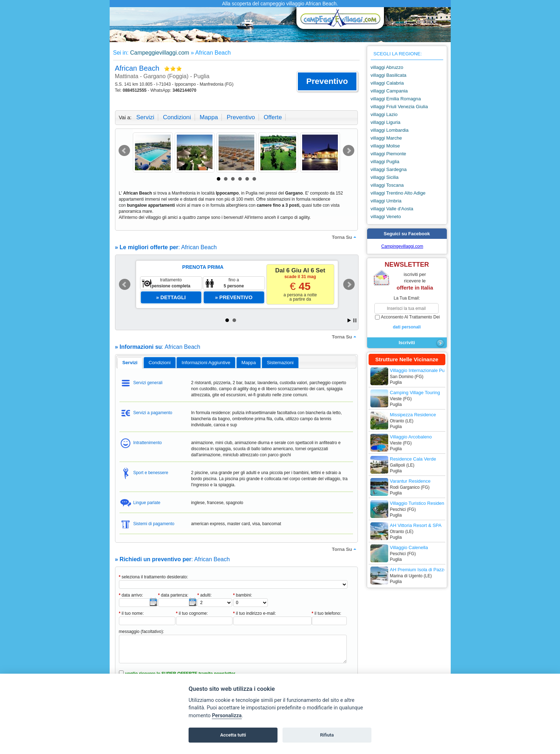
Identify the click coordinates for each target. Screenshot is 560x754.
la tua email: (407, 298)
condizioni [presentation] (160, 363)
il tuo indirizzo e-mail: (255, 613)
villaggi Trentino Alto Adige (398, 193)
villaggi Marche (386, 138)
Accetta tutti (233, 735)
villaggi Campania (389, 91)
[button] (327, 81)
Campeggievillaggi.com (159, 53)
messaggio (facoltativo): (142, 632)
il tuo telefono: (327, 613)
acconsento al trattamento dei (407, 322)
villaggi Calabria (387, 83)
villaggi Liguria (386, 122)
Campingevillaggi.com (402, 246)
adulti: (205, 595)
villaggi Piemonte (389, 154)
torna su (345, 237)
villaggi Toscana (387, 185)
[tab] (130, 363)
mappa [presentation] (249, 363)
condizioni (177, 117)
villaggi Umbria (386, 201)
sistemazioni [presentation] (280, 363)
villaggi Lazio (384, 114)
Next (349, 151)
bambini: (243, 595)
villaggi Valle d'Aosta (392, 209)
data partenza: (173, 595)
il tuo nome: (131, 613)
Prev (124, 151)
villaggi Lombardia (390, 130)
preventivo (241, 117)
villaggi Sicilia (385, 177)
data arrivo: (131, 595)
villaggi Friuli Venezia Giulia (399, 107)
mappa (209, 117)
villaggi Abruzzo (387, 67)
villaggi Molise (385, 146)
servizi (145, 117)
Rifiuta (327, 735)
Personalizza (227, 716)
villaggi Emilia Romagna (396, 99)
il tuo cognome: (192, 613)
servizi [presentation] (130, 363)
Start (349, 320)
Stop (355, 320)
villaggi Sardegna (389, 169)
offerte (273, 117)
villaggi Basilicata (389, 75)
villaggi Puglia (385, 162)
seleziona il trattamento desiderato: (154, 577)
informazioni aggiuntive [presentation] (206, 363)
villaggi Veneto (386, 217)
